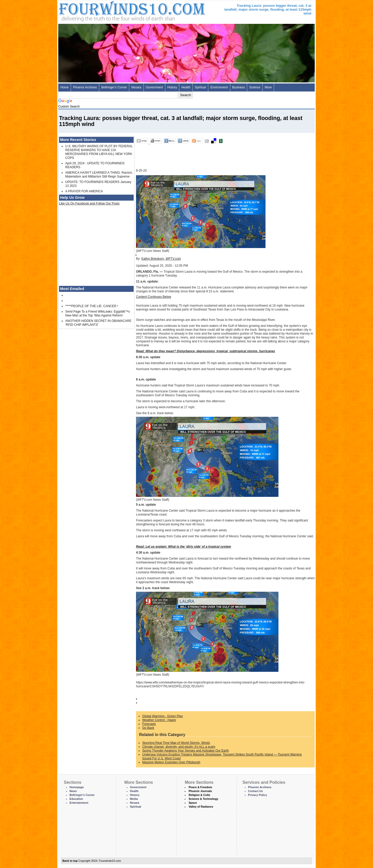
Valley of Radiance (201, 807)
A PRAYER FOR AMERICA (84, 191)
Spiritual (200, 87)
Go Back (148, 728)
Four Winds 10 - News (110, 10)
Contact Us (256, 791)
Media (134, 799)
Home (64, 87)
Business (239, 87)
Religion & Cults (199, 795)
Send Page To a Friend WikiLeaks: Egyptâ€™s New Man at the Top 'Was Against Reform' (98, 313)
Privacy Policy (258, 795)
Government (154, 87)
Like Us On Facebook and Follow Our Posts (89, 203)
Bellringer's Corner (114, 87)
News (73, 791)
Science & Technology (203, 799)
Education (76, 799)
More (268, 87)
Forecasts (149, 724)
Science (255, 87)
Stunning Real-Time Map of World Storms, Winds (176, 743)
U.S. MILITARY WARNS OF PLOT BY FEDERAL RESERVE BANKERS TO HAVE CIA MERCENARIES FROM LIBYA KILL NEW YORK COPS (99, 152)
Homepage (77, 787)
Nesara (136, 87)
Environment (219, 87)
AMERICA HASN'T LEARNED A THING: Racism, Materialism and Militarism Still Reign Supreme (99, 175)
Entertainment (79, 803)
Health (186, 87)
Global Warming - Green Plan (163, 716)
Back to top (70, 861)
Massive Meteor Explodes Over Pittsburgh (171, 762)
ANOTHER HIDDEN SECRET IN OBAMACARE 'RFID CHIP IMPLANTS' (98, 323)
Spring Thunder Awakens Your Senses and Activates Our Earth (185, 751)
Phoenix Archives (85, 87)
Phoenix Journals (200, 791)
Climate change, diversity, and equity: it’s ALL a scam (179, 747)
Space (193, 803)
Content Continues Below (153, 297)
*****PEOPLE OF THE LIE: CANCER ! (92, 306)
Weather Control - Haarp (159, 720)
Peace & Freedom (200, 787)
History (172, 87)
